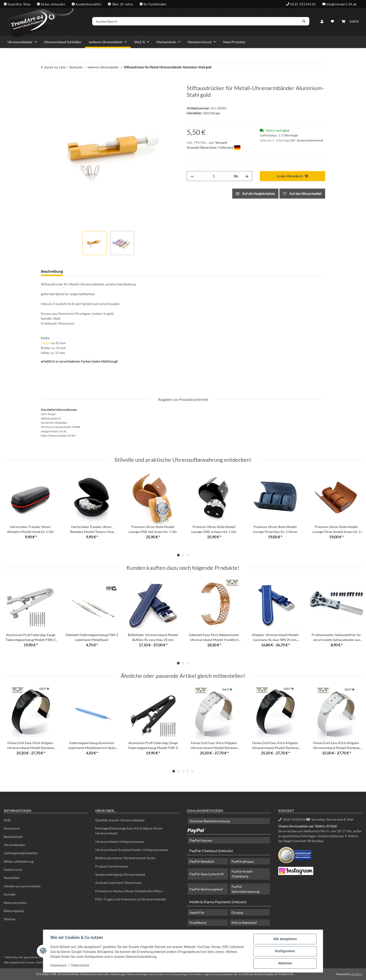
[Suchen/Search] (196, 22)
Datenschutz (81, 966)
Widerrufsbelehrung (19, 861)
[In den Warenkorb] (45, 82)
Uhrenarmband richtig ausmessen (120, 842)
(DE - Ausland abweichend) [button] (307, 140)
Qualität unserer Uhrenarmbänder (120, 820)
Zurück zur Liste (55, 67)
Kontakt (10, 894)
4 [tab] (188, 771)
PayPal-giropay (243, 861)
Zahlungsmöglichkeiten (21, 853)
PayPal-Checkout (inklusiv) (211, 851)
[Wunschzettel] (332, 22)
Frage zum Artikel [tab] (84, 271)
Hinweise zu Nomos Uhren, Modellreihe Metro (129, 891)
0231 (292, 819)
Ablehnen (285, 963)
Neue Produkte (234, 42)
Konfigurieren (285, 951)
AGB (7, 820)
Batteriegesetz (14, 911)
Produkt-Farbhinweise (112, 866)
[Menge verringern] (192, 176)
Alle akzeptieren (285, 939)
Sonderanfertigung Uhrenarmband (120, 874)
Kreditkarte (198, 922)
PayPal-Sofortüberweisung (245, 889)
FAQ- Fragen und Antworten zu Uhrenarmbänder (131, 899)
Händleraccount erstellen (22, 886)
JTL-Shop (357, 974)
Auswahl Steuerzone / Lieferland (214, 147)
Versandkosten (14, 845)
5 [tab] (192, 771)
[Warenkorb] (350, 22)
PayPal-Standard (202, 861)
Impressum (59, 966)
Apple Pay (197, 912)
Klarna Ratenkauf (244, 922)
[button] (322, 22)
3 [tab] (188, 555)
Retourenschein (15, 903)
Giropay (237, 912)
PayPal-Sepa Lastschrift (207, 874)
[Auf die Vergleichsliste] (255, 194)
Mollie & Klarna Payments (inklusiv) (218, 902)
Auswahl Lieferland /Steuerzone (118, 883)
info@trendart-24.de (341, 4)
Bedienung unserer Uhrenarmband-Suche (125, 858)
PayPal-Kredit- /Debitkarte (242, 874)
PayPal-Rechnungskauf (206, 889)
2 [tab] (183, 555)
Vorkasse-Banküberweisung (210, 821)
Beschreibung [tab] (52, 271)
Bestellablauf (13, 837)
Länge (45, 343)
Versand (221, 142)
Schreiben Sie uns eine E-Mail (330, 819)
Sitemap (10, 919)
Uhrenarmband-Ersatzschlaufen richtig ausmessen (132, 850)
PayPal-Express (201, 840)
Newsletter (12, 878)
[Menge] (214, 176)
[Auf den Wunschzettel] (302, 194)
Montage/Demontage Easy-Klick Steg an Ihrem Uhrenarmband (129, 831)
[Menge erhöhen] (247, 176)
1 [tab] (178, 555)
